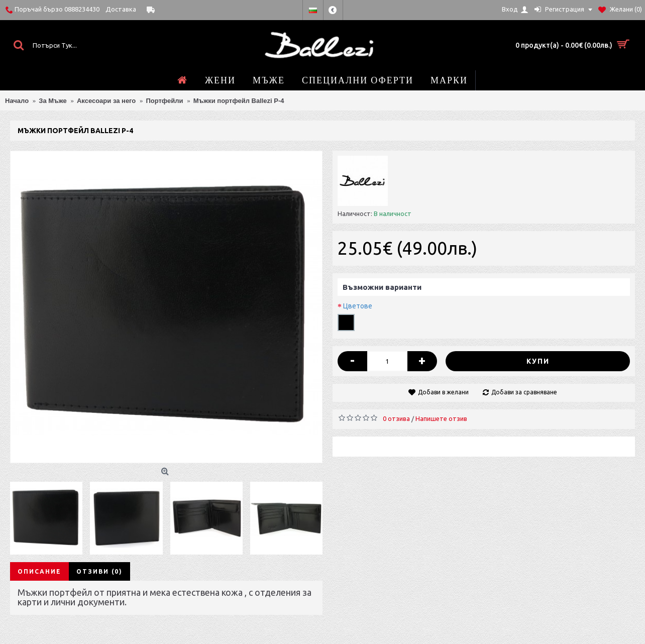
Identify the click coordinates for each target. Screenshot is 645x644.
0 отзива (396, 418)
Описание (39, 571)
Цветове (358, 306)
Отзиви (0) (99, 571)
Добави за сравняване (524, 392)
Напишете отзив (441, 418)
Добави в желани (443, 392)
